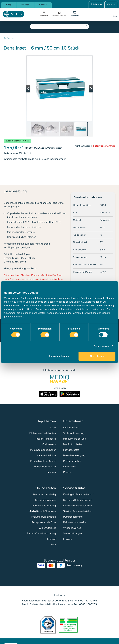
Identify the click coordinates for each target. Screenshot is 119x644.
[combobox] (59, 26)
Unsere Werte (71, 428)
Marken (52, 472)
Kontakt (111, 4)
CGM (53, 428)
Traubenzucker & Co (45, 467)
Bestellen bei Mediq (45, 494)
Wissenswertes (72, 528)
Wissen (25, 5)
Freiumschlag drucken (44, 517)
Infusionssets (48, 444)
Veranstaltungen (72, 533)
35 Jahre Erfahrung (74, 433)
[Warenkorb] (74, 14)
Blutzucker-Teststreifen (43, 433)
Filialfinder (97, 4)
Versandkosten (55, 148)
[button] (32, 89)
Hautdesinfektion (46, 455)
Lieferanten (70, 467)
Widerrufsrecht (47, 528)
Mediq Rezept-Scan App (42, 511)
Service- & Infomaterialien (78, 511)
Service (43, 5)
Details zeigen (102, 346)
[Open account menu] (44, 14)
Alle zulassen (97, 356)
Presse (67, 472)
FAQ (53, 545)
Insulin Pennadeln (46, 439)
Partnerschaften (72, 461)
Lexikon (68, 539)
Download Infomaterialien (78, 500)
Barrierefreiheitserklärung (41, 533)
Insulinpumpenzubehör (43, 450)
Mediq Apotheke (72, 444)
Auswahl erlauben (59, 356)
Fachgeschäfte (71, 450)
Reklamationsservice (75, 522)
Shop (9, 5)
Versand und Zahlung (44, 506)
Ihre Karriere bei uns (74, 439)
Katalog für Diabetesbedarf (78, 494)
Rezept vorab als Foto (44, 522)
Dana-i (10, 39)
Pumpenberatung (73, 517)
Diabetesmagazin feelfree (78, 506)
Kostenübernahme (46, 500)
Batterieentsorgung (74, 455)
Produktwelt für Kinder (43, 461)
